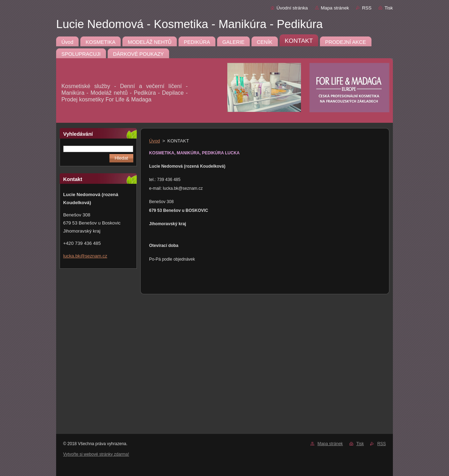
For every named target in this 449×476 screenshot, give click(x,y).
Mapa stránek (335, 8)
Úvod (155, 141)
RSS (367, 8)
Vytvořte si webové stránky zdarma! (96, 454)
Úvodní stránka (292, 8)
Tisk (389, 8)
